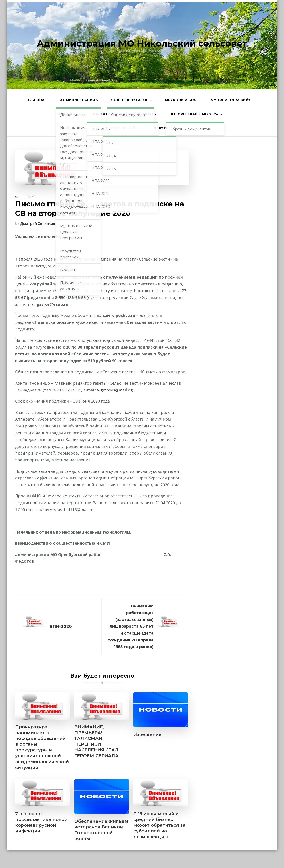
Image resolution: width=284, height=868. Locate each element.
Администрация (78, 100)
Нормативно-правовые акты (122, 114)
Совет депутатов (130, 100)
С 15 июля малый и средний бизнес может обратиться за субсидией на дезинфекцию (159, 825)
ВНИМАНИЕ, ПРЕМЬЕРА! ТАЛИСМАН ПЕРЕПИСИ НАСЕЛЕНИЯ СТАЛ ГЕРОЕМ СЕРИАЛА (97, 741)
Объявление (25, 197)
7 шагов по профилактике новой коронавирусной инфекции (41, 822)
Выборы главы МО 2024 (194, 114)
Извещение (147, 734)
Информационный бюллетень (139, 128)
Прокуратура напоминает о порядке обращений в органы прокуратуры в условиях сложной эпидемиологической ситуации (42, 747)
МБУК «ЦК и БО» (180, 100)
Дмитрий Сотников (38, 223)
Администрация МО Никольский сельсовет (142, 43)
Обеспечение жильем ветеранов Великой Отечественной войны (101, 830)
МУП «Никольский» (231, 100)
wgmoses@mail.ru (115, 390)
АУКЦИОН (67, 114)
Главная (37, 100)
